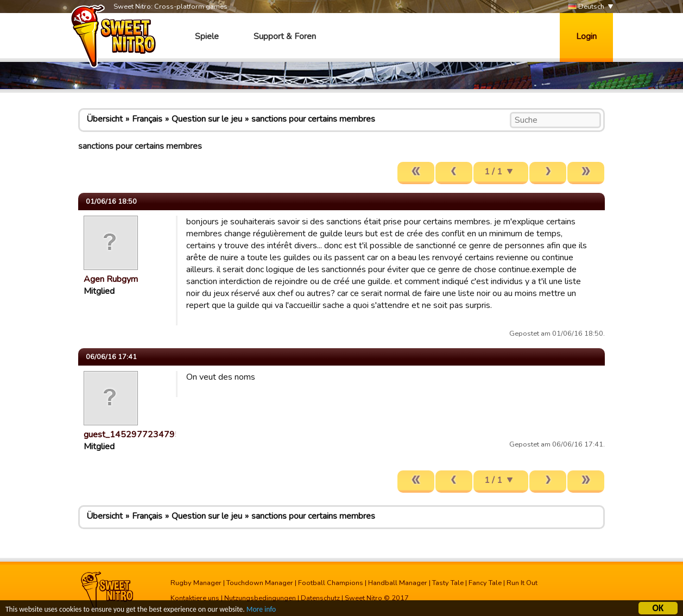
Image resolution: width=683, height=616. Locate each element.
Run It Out (522, 583)
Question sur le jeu (207, 119)
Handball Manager (398, 583)
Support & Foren (285, 36)
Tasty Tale (448, 583)
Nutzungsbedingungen (260, 598)
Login (586, 36)
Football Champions (331, 583)
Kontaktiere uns (195, 598)
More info (261, 610)
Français (147, 119)
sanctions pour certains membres (313, 119)
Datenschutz (320, 598)
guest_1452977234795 (132, 435)
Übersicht (105, 119)
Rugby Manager (196, 583)
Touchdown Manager (260, 583)
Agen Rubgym (111, 279)
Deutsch (586, 7)
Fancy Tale (485, 583)
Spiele (207, 36)
